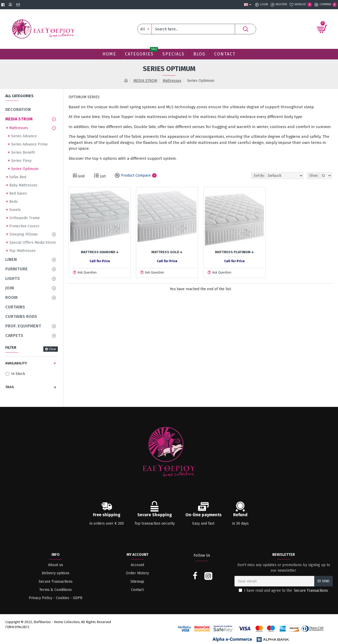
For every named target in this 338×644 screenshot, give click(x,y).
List (102, 176)
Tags (10, 387)
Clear (52, 349)
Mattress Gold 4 (167, 252)
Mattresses (172, 81)
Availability (16, 363)
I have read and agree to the (284, 591)
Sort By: (266, 176)
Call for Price (100, 261)
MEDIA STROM (145, 81)
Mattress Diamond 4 (100, 252)
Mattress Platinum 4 (234, 252)
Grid (81, 176)
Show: (315, 176)
